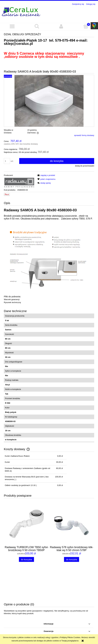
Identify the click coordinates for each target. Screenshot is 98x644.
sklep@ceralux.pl (18, 44)
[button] (12, 26)
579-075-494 (65, 40)
